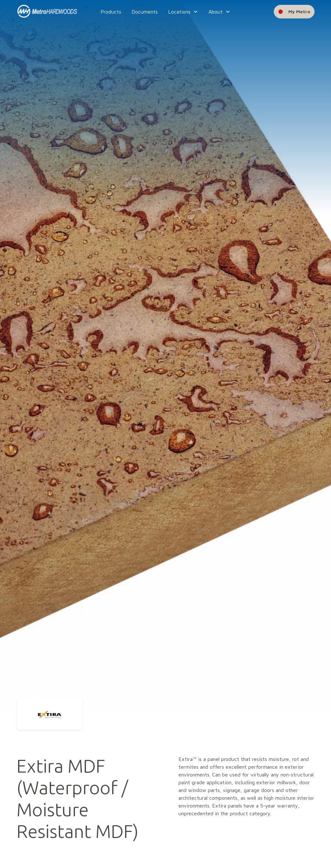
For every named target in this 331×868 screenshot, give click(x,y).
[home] (47, 12)
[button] (183, 12)
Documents (145, 12)
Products (111, 12)
